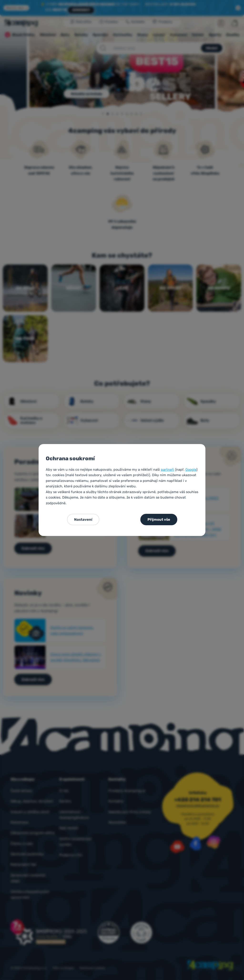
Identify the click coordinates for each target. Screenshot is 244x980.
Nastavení (83, 520)
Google (191, 470)
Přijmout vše (159, 520)
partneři (168, 470)
